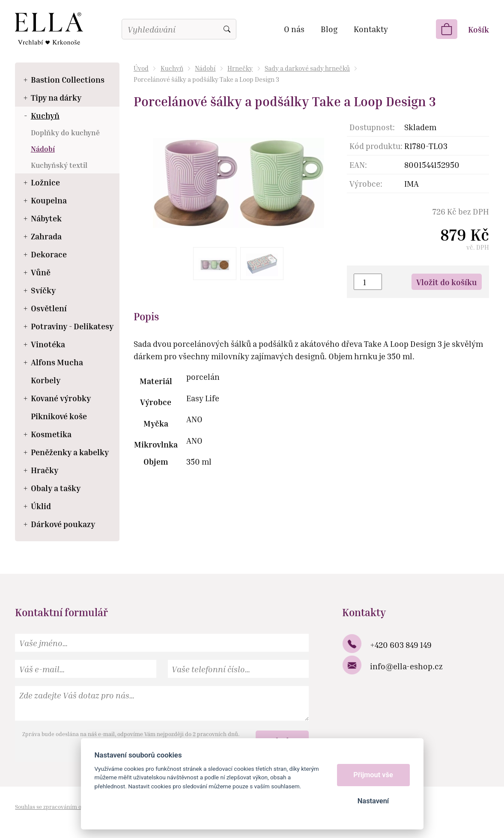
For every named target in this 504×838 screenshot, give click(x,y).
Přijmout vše (373, 775)
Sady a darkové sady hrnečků (307, 68)
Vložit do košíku (447, 282)
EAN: (358, 165)
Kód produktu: (376, 146)
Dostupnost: (372, 127)
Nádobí (205, 68)
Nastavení (373, 801)
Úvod (141, 68)
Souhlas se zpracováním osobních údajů (66, 807)
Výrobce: (366, 183)
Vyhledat (227, 29)
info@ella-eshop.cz (406, 666)
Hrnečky (240, 68)
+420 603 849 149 (401, 645)
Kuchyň (172, 68)
